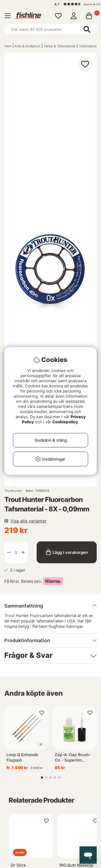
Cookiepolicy (65, 422)
